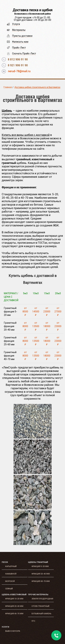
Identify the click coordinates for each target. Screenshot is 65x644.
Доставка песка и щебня (32, 10)
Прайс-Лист (19, 48)
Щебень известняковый (14, 595)
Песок (5, 562)
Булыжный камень (41, 614)
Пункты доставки (22, 36)
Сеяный (9, 589)
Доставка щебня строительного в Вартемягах (37, 87)
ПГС (33, 621)
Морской (10, 581)
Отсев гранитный (40, 606)
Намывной (11, 574)
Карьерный (11, 566)
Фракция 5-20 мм (40, 566)
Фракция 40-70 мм (41, 581)
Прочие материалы (38, 595)
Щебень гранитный (38, 562)
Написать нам (20, 42)
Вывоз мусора (13, 631)
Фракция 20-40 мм (41, 574)
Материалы (19, 30)
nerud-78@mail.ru (19, 71)
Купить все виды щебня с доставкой (26, 135)
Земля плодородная (42, 599)
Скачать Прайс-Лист (24, 53)
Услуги (16, 24)
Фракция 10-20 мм (14, 599)
